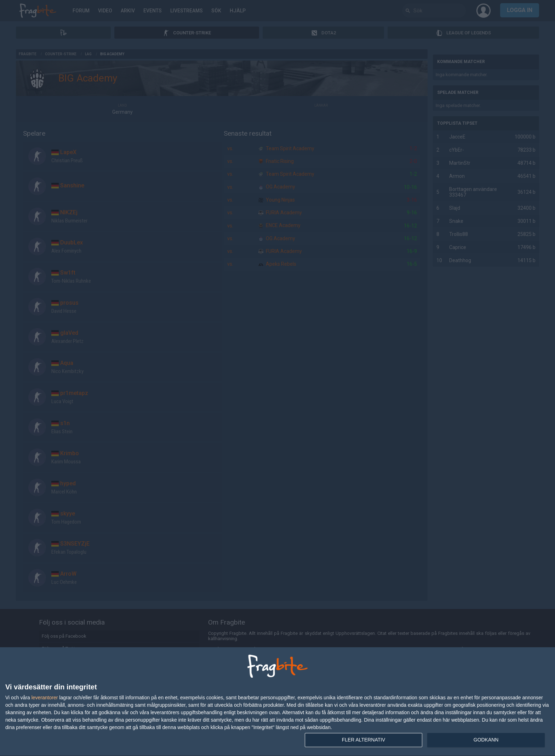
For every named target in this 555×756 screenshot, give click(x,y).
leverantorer (45, 698)
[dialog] (277, 702)
